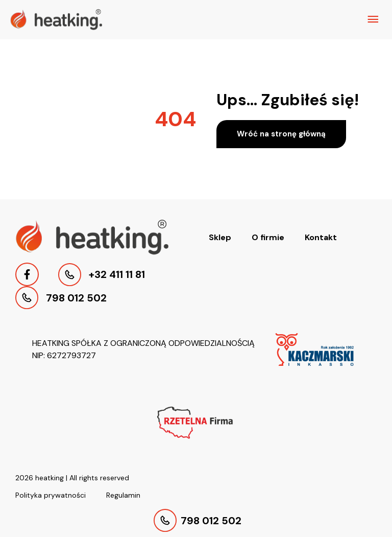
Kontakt (321, 237)
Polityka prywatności (51, 495)
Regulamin (123, 495)
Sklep (220, 237)
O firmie (268, 237)
